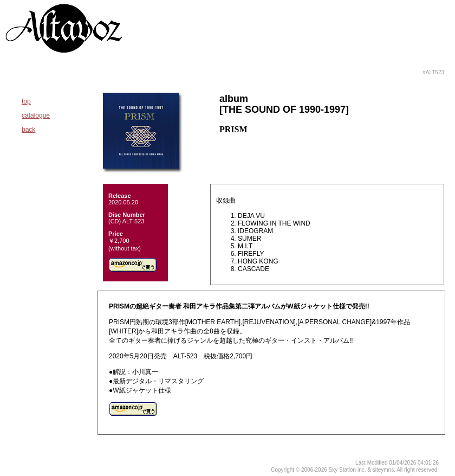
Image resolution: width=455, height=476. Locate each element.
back (28, 130)
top (26, 101)
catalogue (36, 115)
